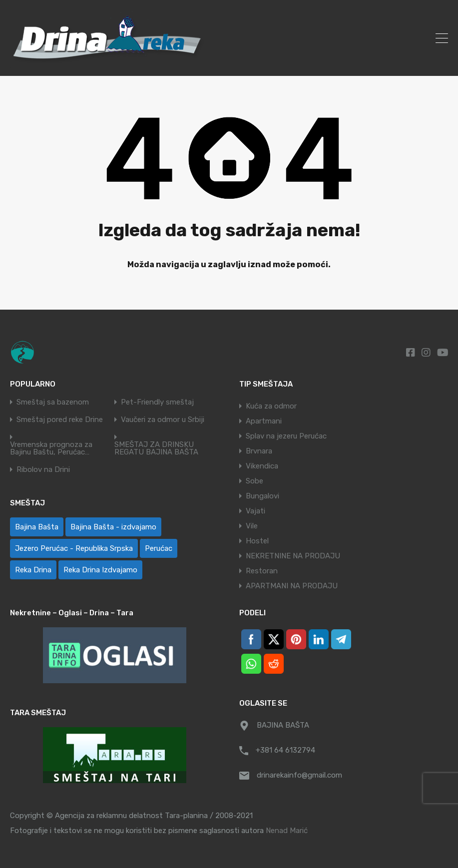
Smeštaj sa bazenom (53, 402)
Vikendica (262, 466)
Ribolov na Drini (43, 470)
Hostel (257, 541)
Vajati (255, 511)
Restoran (262, 571)
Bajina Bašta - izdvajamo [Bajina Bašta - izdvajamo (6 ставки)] (113, 527)
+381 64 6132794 (285, 750)
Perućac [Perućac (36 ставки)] (159, 548)
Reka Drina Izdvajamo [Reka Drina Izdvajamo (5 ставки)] (100, 570)
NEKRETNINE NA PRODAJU (293, 556)
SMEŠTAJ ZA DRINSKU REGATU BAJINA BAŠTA (156, 448)
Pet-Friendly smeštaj (157, 402)
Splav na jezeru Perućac (286, 436)
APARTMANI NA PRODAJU (292, 586)
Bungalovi (262, 496)
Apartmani (264, 421)
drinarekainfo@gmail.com (299, 775)
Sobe (254, 481)
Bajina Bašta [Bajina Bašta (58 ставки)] (37, 527)
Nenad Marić (287, 831)
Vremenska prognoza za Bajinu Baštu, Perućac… (51, 448)
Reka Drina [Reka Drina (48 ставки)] (33, 570)
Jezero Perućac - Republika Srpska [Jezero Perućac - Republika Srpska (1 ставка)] (74, 548)
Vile (252, 526)
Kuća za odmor (271, 406)
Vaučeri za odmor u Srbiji (163, 420)
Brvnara (259, 451)
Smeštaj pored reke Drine (60, 420)
